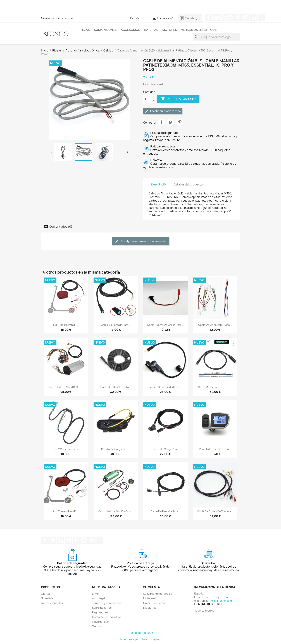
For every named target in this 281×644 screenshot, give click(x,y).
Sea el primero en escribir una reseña (141, 241)
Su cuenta (152, 587)
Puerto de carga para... (116, 449)
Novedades (48, 598)
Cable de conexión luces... (215, 325)
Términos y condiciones (107, 603)
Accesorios (130, 30)
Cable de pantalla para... (116, 325)
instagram (154, 639)
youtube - (141, 639)
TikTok (262, 18)
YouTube (230, 18)
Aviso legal (98, 598)
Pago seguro (100, 612)
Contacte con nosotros (57, 18)
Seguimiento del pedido (158, 594)
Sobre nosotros (102, 608)
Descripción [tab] (159, 184)
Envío (95, 594)
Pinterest (238, 18)
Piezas (85, 30)
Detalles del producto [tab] (188, 184)
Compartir (161, 122)
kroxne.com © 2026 (141, 633)
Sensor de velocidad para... (165, 387)
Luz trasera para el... (66, 325)
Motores (170, 30)
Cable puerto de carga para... (165, 325)
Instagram (246, 18)
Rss (223, 18)
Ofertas (46, 594)
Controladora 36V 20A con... (66, 387)
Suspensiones (105, 30)
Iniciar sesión (151, 598)
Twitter (216, 18)
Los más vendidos (52, 603)
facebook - (127, 639)
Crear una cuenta (154, 603)
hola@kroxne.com (221, 601)
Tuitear (171, 122)
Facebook (209, 18)
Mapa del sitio (100, 622)
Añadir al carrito (178, 99)
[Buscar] (216, 37)
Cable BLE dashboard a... (116, 387)
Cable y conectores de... (66, 449)
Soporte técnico (204, 611)
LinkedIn (254, 18)
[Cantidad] (147, 99)
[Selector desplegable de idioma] (138, 18)
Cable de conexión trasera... (215, 511)
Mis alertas (150, 608)
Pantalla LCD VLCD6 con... (215, 449)
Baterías (151, 30)
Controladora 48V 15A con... (116, 511)
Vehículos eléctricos (199, 30)
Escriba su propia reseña (163, 111)
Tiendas (97, 626)
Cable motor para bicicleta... (215, 387)
